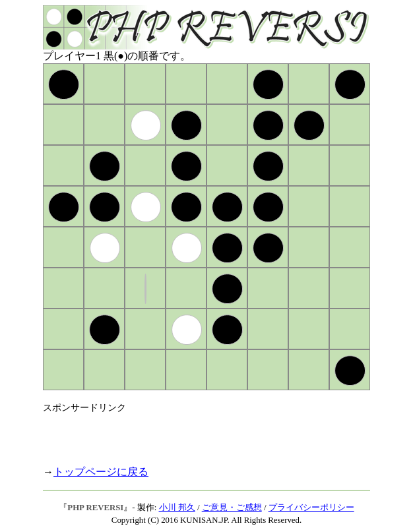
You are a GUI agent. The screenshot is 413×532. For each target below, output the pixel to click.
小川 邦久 (177, 508)
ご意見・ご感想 (232, 508)
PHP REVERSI (95, 508)
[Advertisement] (197, 434)
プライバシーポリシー (311, 508)
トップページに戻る (101, 472)
